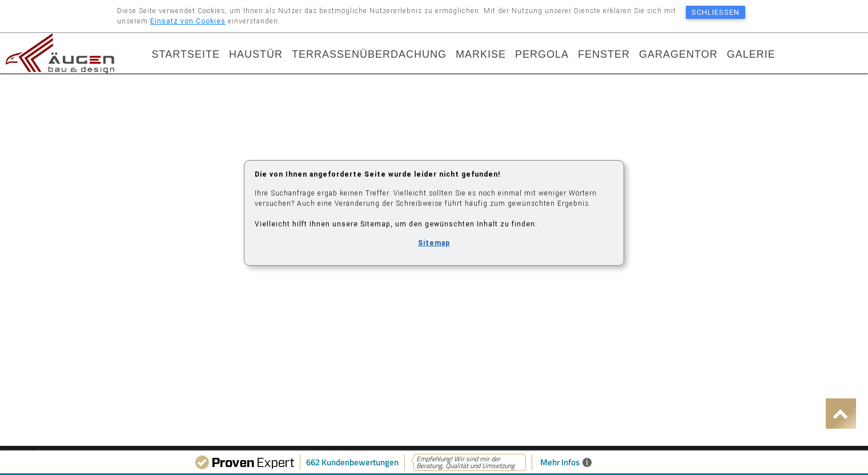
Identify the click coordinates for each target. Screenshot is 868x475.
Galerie (751, 55)
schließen (716, 12)
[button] (841, 414)
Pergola (542, 55)
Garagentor (678, 55)
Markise (481, 55)
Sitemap (434, 243)
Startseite (186, 55)
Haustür (256, 55)
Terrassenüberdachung (369, 55)
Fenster (604, 55)
